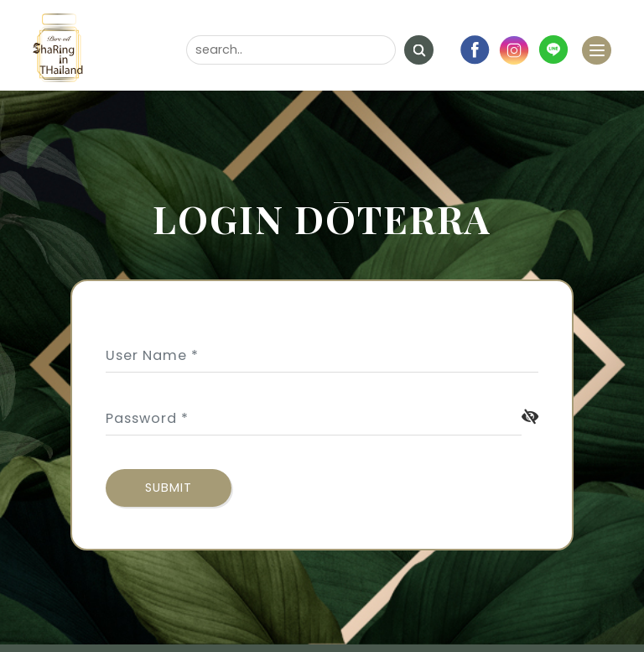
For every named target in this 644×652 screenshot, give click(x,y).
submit (169, 488)
